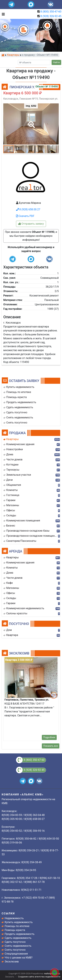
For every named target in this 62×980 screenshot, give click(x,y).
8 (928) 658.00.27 (28, 209)
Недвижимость (14, 918)
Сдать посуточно (15, 942)
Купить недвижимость (19, 922)
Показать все (51, 746)
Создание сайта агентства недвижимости (39, 977)
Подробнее (49, 737)
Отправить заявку (31, 224)
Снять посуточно (15, 950)
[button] (31, 122)
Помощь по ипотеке (17, 926)
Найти (56, 62)
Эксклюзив (12, 962)
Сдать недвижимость (18, 938)
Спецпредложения (16, 954)
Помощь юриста (15, 930)
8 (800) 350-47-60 (51, 12)
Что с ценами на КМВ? (19, 958)
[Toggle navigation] (2, 14)
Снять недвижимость (18, 946)
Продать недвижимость (20, 934)
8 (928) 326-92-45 (51, 16)
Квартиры (13, 55)
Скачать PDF (25, 216)
